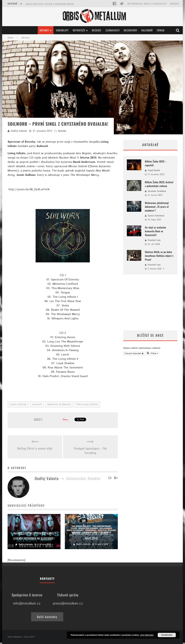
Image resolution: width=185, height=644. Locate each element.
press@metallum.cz (68, 604)
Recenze (97, 30)
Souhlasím (167, 635)
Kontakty (175, 4)
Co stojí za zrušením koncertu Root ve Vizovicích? (155, 231)
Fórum (161, 30)
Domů (10, 38)
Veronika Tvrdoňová (157, 191)
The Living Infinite (87, 404)
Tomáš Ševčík (154, 170)
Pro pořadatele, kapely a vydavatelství (147, 4)
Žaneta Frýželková (156, 216)
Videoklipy (62, 30)
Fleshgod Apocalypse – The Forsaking (90, 450)
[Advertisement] (150, 302)
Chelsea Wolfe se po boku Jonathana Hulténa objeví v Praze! (159, 256)
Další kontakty (47, 617)
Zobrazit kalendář (134, 353)
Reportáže (79, 30)
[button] (152, 353)
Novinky (44, 30)
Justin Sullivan (18, 404)
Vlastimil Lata (154, 240)
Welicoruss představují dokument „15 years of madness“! (157, 207)
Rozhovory (131, 30)
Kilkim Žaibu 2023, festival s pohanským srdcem (50, 4)
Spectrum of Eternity (59, 404)
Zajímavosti (113, 30)
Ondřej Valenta (19, 131)
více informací (147, 635)
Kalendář (147, 30)
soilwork (37, 404)
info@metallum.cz (27, 604)
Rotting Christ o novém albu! (35, 448)
